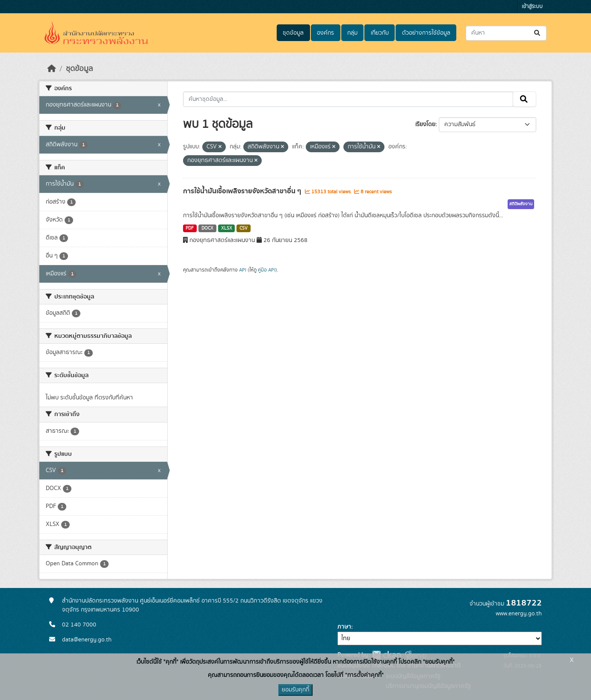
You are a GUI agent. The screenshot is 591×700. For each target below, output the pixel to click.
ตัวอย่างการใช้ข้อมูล (426, 33)
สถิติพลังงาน (521, 204)
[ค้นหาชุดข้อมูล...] (506, 33)
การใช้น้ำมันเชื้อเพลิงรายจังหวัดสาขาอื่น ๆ (243, 191)
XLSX (227, 228)
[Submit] (538, 33)
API (243, 270)
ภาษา (344, 627)
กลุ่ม (352, 33)
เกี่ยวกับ (380, 33)
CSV (244, 228)
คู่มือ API (267, 270)
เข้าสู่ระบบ (532, 7)
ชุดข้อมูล (293, 33)
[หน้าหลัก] (52, 69)
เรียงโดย (425, 124)
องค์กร (325, 33)
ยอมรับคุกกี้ (295, 690)
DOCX (207, 228)
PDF (190, 228)
